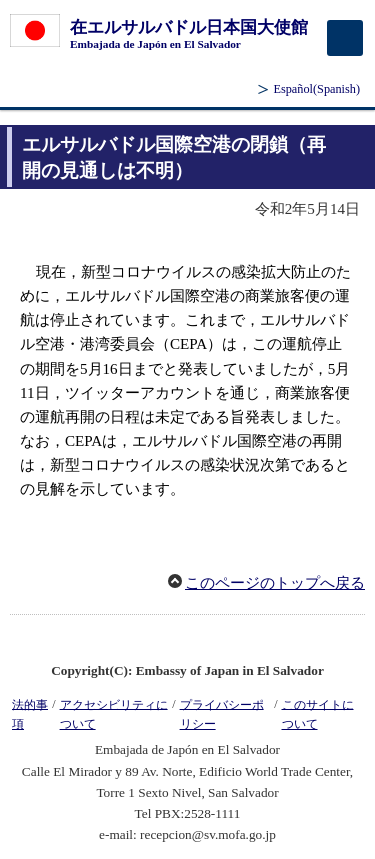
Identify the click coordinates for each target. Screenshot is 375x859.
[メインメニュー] (345, 38)
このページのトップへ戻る (275, 583)
